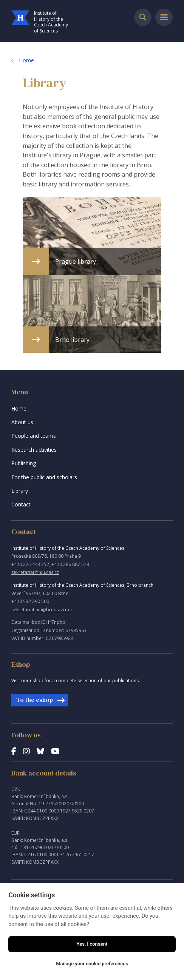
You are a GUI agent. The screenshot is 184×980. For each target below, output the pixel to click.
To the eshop (35, 700)
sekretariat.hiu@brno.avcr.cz (42, 610)
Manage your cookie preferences (92, 964)
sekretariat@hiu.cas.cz (35, 572)
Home (26, 60)
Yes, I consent (92, 944)
